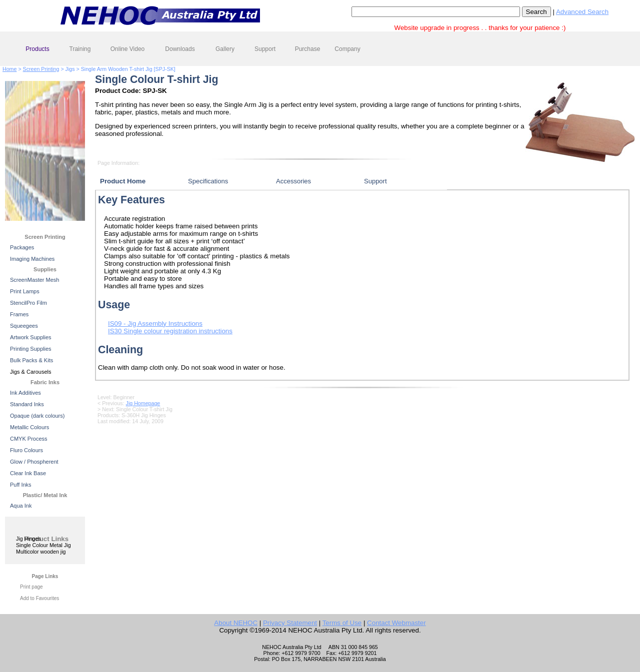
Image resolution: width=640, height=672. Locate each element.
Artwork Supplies (31, 337)
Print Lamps (25, 291)
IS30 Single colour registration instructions (170, 331)
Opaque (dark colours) (37, 416)
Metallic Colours (29, 427)
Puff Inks (21, 485)
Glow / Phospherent (34, 462)
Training (80, 49)
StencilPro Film (28, 303)
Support (265, 49)
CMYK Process (29, 439)
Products (37, 49)
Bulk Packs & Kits (31, 360)
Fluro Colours (26, 450)
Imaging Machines (32, 259)
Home (9, 69)
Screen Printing (41, 69)
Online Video (128, 49)
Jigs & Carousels (31, 372)
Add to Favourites (39, 598)
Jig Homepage (143, 403)
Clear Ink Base (28, 473)
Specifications (208, 181)
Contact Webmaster (396, 623)
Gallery (225, 49)
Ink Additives (25, 393)
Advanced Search (582, 12)
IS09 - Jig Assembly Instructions (155, 324)
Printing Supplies (31, 349)
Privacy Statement (290, 623)
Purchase (308, 49)
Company (347, 49)
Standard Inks (27, 404)
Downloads (180, 49)
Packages (22, 247)
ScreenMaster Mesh (34, 280)
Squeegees (24, 326)
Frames (19, 314)
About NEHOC (236, 623)
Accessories (293, 181)
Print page (31, 587)
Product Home (123, 181)
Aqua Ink (21, 506)
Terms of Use (342, 623)
